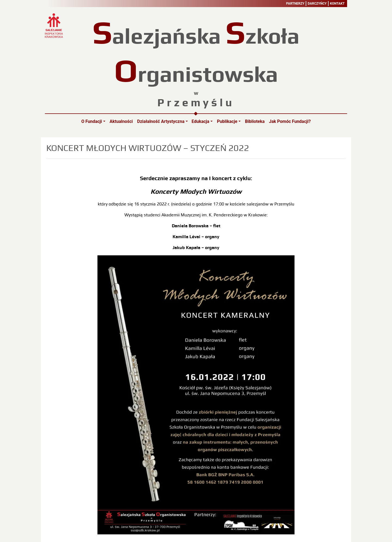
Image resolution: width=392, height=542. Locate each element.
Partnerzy (295, 4)
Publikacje (227, 121)
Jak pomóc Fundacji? (290, 121)
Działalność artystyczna (161, 121)
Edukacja (200, 121)
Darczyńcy (317, 4)
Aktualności (121, 121)
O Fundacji (92, 121)
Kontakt (337, 4)
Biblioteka (255, 121)
